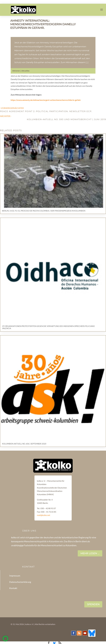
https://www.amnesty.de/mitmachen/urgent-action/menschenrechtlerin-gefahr (46, 100)
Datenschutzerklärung (20, 582)
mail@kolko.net (44, 515)
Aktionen (16, 71)
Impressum (15, 576)
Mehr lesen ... (90, 553)
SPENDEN (93, 604)
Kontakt (13, 588)
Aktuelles (25, 71)
